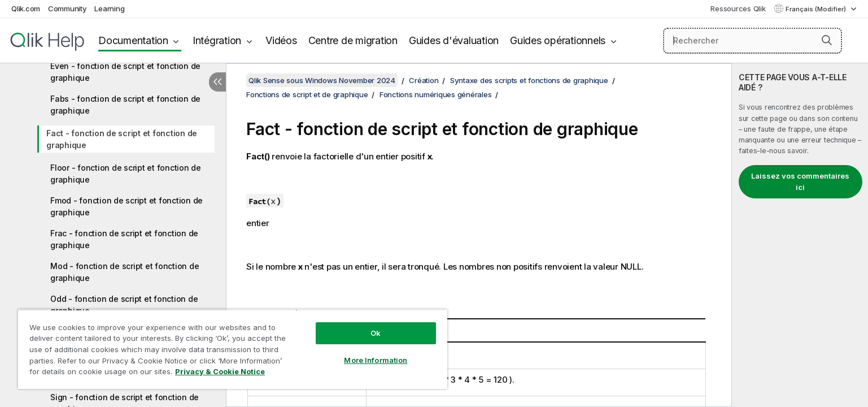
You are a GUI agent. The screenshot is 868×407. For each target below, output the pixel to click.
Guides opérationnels (558, 40)
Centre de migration (353, 40)
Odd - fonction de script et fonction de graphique (124, 305)
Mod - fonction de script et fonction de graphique (125, 272)
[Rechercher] (753, 41)
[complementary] (800, 235)
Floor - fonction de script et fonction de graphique (126, 174)
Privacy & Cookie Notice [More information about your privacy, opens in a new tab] (220, 371)
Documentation (133, 40)
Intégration (217, 40)
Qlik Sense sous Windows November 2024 (322, 80)
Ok (376, 333)
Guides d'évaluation (454, 40)
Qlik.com (26, 8)
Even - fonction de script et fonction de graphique (125, 72)
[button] (827, 40)
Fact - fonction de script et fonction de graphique (122, 139)
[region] (233, 349)
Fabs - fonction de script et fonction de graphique (125, 105)
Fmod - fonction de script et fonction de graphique (127, 206)
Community (67, 8)
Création (424, 80)
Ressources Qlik (738, 8)
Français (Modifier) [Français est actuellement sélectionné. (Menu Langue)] (817, 9)
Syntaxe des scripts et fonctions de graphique (529, 80)
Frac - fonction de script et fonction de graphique (124, 239)
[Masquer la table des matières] (217, 82)
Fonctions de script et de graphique (307, 94)
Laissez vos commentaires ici (800, 181)
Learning (109, 8)
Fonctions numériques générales (436, 94)
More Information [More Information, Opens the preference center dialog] (376, 360)
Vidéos (281, 40)
